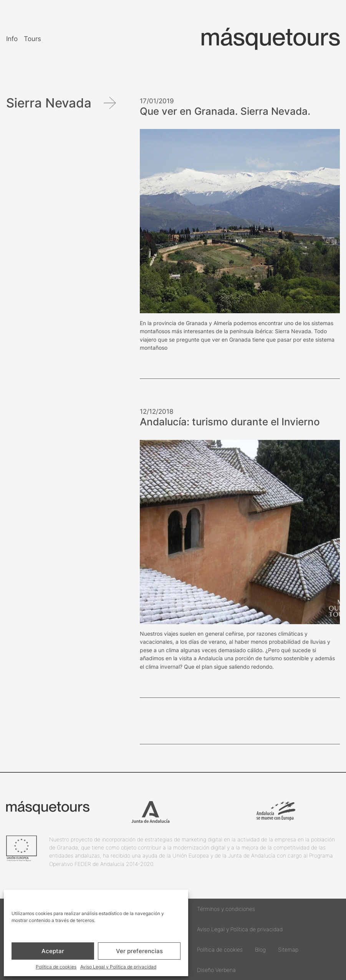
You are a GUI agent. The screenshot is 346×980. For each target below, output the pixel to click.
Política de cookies (56, 967)
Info (12, 39)
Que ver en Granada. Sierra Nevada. (225, 112)
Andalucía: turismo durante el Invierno (230, 422)
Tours (32, 39)
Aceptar (53, 951)
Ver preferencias (139, 951)
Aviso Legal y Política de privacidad (118, 967)
